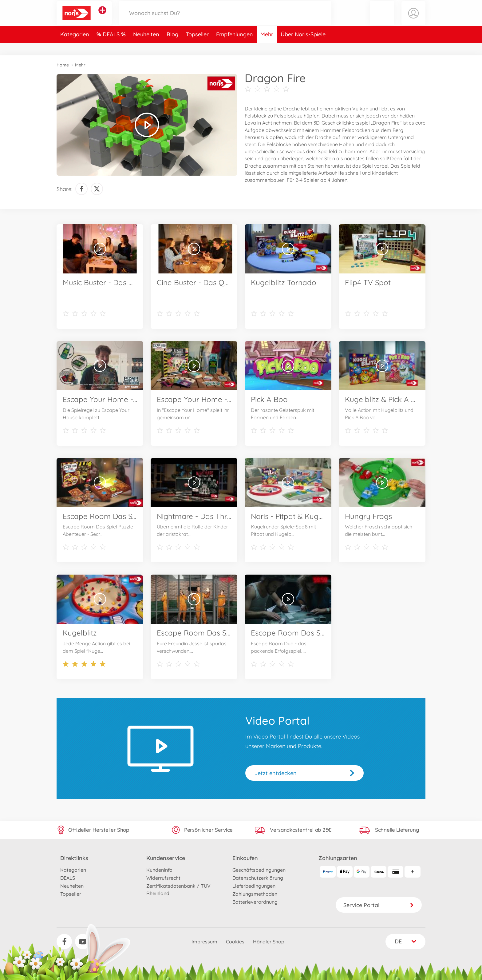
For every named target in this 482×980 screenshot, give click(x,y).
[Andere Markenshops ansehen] (102, 17)
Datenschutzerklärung (258, 878)
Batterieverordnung (255, 902)
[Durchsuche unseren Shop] (225, 20)
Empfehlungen (235, 47)
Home (63, 65)
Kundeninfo (159, 870)
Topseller (197, 47)
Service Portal (379, 905)
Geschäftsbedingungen (259, 870)
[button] (382, 20)
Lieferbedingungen (254, 886)
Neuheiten (146, 47)
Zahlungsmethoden (255, 894)
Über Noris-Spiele (303, 47)
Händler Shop (269, 942)
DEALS (112, 47)
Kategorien (75, 47)
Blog (172, 47)
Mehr (267, 47)
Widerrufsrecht (163, 878)
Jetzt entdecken (276, 773)
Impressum (204, 942)
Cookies (235, 942)
